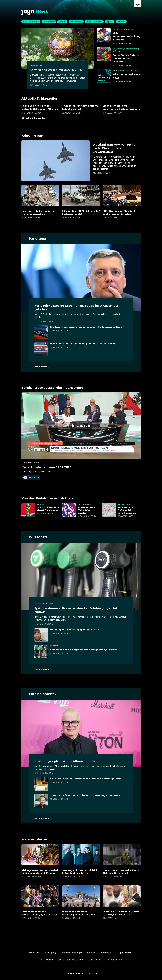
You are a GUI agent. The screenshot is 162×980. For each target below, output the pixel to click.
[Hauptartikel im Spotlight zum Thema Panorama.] (39, 239)
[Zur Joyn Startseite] (137, 3)
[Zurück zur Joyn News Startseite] (35, 12)
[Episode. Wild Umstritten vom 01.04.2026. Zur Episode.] (81, 433)
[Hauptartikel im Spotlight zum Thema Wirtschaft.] (40, 537)
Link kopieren (31, 478)
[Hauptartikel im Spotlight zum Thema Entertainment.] (43, 694)
